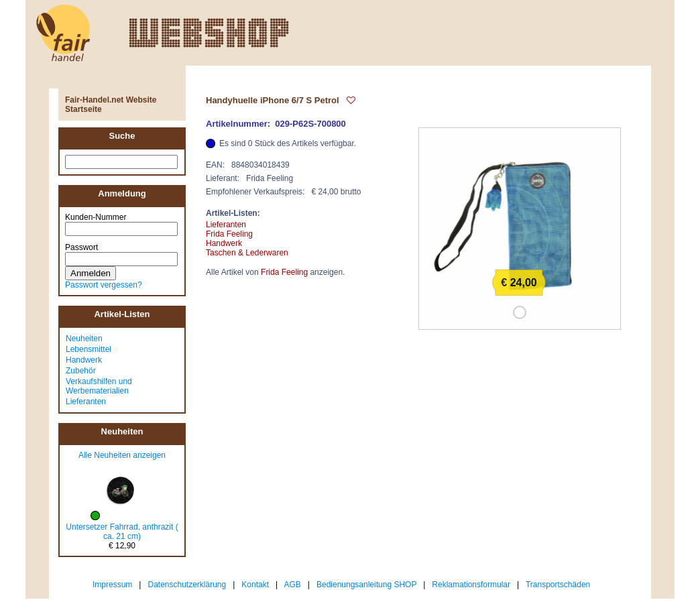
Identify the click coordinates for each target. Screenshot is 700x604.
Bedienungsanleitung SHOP (366, 585)
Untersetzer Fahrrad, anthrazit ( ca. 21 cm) (122, 532)
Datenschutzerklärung (187, 585)
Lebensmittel (89, 349)
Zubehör (81, 371)
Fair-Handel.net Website (111, 100)
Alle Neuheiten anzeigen (122, 455)
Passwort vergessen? (104, 285)
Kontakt (255, 585)
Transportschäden (558, 585)
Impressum (112, 585)
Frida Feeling (229, 234)
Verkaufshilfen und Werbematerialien (99, 386)
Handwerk (84, 360)
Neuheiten (84, 339)
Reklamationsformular (471, 585)
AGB (293, 585)
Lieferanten (86, 402)
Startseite (83, 109)
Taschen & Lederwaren (247, 253)
